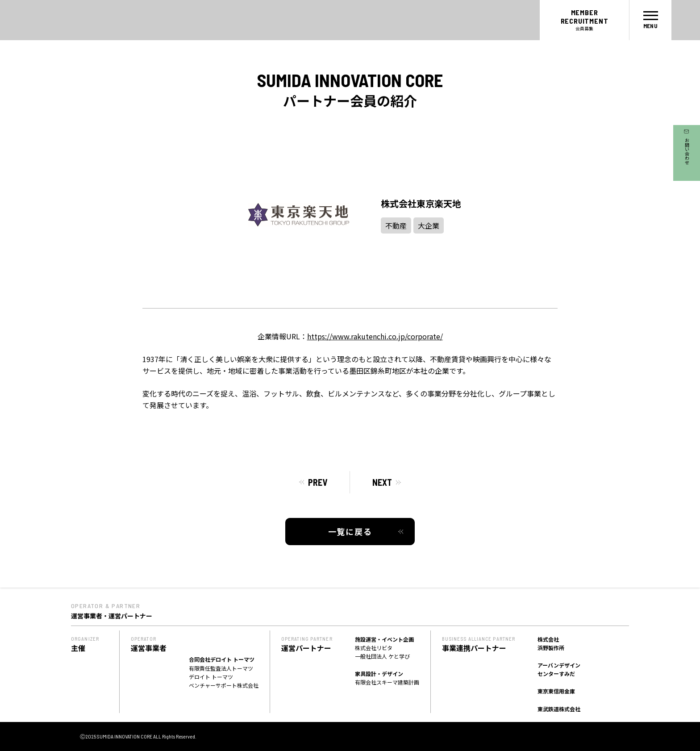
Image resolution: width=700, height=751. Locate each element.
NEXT (382, 482)
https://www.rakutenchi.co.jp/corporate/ (375, 336)
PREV (318, 482)
